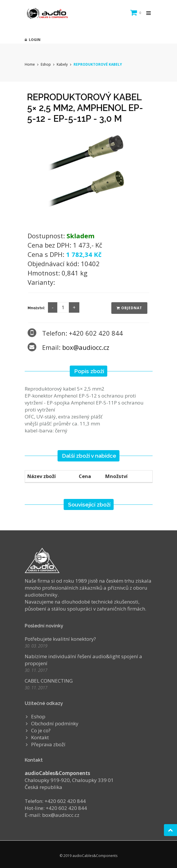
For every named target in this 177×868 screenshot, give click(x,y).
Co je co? (41, 730)
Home (30, 64)
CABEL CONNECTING (49, 681)
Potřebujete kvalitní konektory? (60, 639)
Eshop (46, 64)
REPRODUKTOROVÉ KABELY (98, 64)
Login (33, 40)
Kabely (62, 64)
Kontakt (40, 737)
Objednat (129, 308)
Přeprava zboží (48, 744)
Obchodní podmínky (55, 723)
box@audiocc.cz (86, 347)
